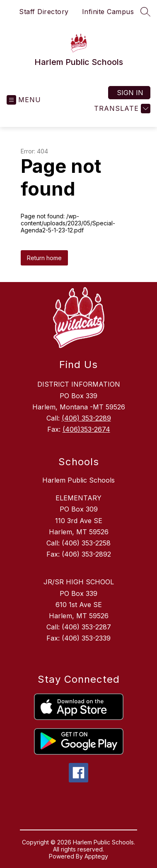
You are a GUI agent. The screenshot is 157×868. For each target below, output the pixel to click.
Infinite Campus (108, 12)
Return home (44, 258)
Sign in (130, 93)
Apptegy (96, 856)
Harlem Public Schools (78, 480)
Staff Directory (44, 12)
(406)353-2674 (86, 429)
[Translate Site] (121, 109)
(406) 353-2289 (86, 418)
